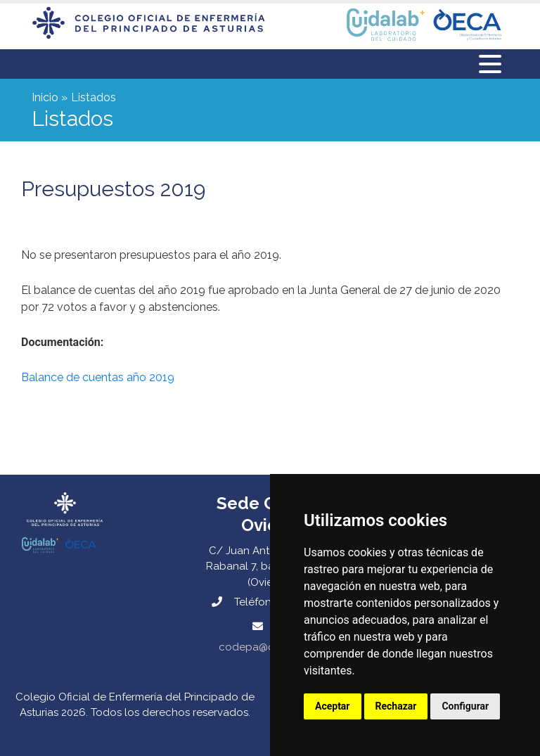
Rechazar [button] (396, 706)
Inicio (45, 97)
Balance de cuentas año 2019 (98, 377)
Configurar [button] (465, 706)
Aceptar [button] (333, 706)
